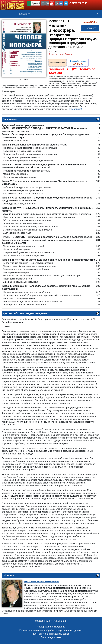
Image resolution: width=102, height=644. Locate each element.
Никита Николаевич (42, 581)
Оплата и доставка (51, 637)
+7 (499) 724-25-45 (78, 3)
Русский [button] (36, 3)
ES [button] (43, 3)
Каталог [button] (23, 14)
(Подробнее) (75, 109)
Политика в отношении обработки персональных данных (51, 630)
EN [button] (47, 3)
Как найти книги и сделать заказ (51, 634)
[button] (52, 3)
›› (78, 63)
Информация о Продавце (51, 627)
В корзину (90, 28)
